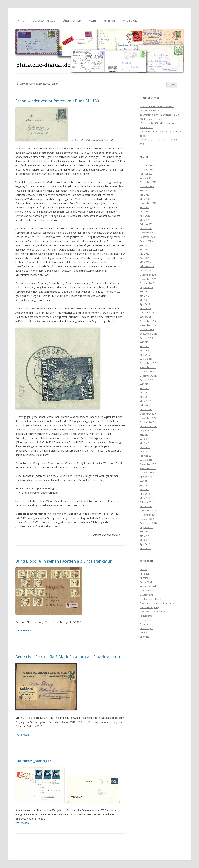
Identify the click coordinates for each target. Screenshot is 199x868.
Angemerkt (146, 578)
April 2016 (145, 447)
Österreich (145, 624)
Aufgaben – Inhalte (44, 21)
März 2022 (145, 220)
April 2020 (145, 258)
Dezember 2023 (148, 182)
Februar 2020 (147, 266)
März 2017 (145, 401)
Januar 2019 (146, 317)
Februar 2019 (147, 313)
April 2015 (145, 494)
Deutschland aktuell (150, 599)
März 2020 (145, 262)
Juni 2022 (144, 207)
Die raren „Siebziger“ (34, 761)
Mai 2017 (144, 393)
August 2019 (146, 287)
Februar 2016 (147, 456)
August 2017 (146, 380)
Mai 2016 (144, 443)
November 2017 (148, 367)
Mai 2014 (144, 540)
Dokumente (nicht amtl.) (152, 612)
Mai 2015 (144, 489)
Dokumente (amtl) (149, 607)
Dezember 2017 (148, 363)
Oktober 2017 (147, 372)
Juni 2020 (144, 249)
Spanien (144, 637)
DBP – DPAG (146, 590)
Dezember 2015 (148, 464)
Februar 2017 (147, 405)
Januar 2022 (146, 228)
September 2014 (148, 523)
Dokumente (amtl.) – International (157, 603)
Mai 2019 (144, 300)
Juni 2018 (144, 346)
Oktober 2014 (147, 519)
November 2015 (148, 468)
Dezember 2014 (148, 510)
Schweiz (144, 633)
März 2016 (145, 452)
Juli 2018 (144, 342)
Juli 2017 (144, 384)
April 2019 (145, 304)
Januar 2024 (146, 178)
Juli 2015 (144, 481)
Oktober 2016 (147, 422)
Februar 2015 (147, 502)
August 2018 (146, 338)
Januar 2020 (146, 271)
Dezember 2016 (148, 414)
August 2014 (146, 527)
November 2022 (148, 203)
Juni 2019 (144, 296)
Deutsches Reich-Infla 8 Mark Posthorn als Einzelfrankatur (69, 657)
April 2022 (145, 216)
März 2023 (145, 199)
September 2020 (148, 237)
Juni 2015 (144, 485)
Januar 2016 (146, 460)
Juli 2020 (144, 245)
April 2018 (145, 355)
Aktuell (143, 569)
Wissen (92, 21)
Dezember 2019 (148, 275)
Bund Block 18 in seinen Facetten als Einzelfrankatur (64, 561)
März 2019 (145, 308)
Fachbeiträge (147, 616)
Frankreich (145, 620)
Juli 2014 (144, 532)
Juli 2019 (144, 292)
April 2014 (145, 544)
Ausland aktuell (148, 586)
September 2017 (148, 376)
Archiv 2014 (146, 582)
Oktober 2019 (147, 283)
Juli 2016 (144, 435)
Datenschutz (130, 21)
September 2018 (148, 334)
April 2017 (145, 397)
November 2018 (148, 325)
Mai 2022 (144, 212)
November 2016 (148, 418)
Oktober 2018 (147, 329)
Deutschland (147, 595)
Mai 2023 (144, 195)
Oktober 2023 (147, 186)
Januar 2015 (146, 506)
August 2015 (146, 477)
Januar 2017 (146, 409)
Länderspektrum (72, 21)
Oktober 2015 (147, 473)
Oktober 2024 (147, 169)
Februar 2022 (147, 224)
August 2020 (146, 241)
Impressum (109, 21)
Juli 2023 (144, 191)
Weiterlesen (24, 630)
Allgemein (145, 574)
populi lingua (147, 628)
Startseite (21, 21)
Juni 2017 (144, 388)
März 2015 (145, 498)
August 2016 (146, 430)
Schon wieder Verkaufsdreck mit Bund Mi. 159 (57, 101)
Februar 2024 (147, 174)
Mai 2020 (144, 254)
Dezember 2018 (148, 321)
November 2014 (148, 515)
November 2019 (148, 279)
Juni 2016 (144, 439)
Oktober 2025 (147, 165)
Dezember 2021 (148, 233)
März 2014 (145, 548)
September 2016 (148, 426)
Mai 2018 (144, 350)
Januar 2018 (146, 359)
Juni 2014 (144, 536)
